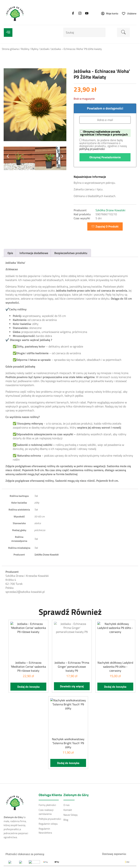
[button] (8, 156)
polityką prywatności (92, 149)
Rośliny (25, 49)
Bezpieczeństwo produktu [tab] (71, 253)
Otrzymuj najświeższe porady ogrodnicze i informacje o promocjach (104, 133)
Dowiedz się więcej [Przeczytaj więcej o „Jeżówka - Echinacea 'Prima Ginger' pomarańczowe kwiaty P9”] (72, 686)
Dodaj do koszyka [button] (28, 687)
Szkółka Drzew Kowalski (110, 210)
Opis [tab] (10, 253)
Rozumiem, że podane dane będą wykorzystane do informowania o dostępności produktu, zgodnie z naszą (103, 144)
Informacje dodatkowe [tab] (34, 253)
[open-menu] (8, 32)
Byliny (35, 49)
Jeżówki (45, 49)
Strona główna (10, 49)
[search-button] (123, 32)
